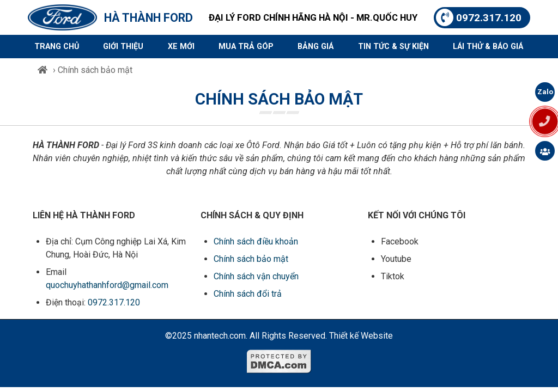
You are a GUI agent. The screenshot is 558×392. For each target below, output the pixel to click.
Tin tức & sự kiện (393, 47)
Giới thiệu (123, 47)
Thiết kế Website (361, 336)
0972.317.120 (479, 17)
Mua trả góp (246, 47)
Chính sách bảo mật (251, 259)
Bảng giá (316, 47)
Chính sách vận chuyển (256, 276)
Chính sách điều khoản (256, 241)
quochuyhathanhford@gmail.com (107, 285)
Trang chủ (57, 47)
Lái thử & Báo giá (488, 47)
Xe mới (181, 47)
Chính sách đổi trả (248, 294)
